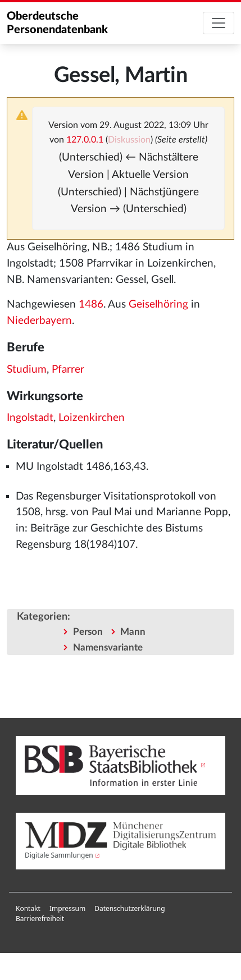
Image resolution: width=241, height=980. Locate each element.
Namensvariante (108, 647)
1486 (91, 304)
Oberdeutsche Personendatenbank (57, 23)
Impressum (67, 908)
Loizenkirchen (92, 418)
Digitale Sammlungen (59, 855)
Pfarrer (68, 370)
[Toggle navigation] (219, 23)
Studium (27, 370)
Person (88, 632)
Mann (133, 632)
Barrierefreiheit (40, 919)
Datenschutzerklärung (129, 908)
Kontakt (28, 908)
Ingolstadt (30, 418)
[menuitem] (28, 909)
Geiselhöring (158, 304)
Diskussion (129, 140)
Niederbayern (39, 321)
